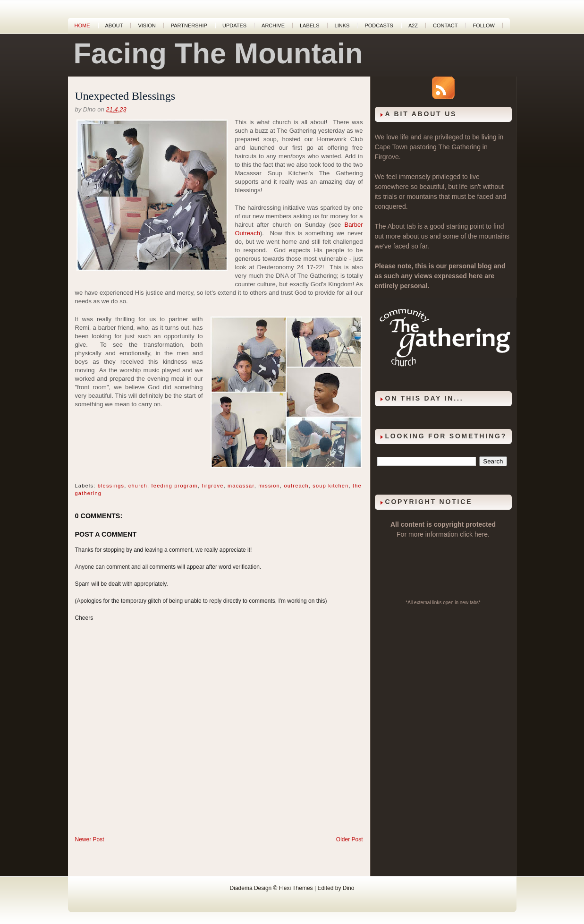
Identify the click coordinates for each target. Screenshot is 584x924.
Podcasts (379, 26)
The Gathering (459, 147)
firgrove (212, 486)
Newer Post (90, 839)
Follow (483, 26)
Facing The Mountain (218, 53)
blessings (111, 486)
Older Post (350, 839)
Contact (445, 26)
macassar (241, 486)
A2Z (413, 26)
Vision (147, 26)
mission (269, 486)
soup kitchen (330, 486)
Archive (273, 26)
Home (82, 26)
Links (342, 26)
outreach (296, 486)
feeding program (175, 486)
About (114, 26)
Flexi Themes (296, 888)
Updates (234, 26)
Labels (310, 26)
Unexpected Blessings (125, 96)
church (138, 486)
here (481, 534)
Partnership (189, 26)
